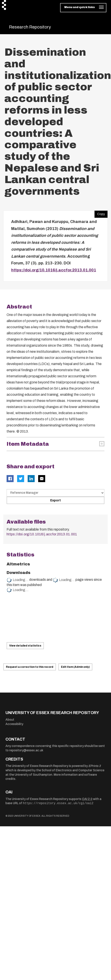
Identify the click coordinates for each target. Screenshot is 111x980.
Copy (100, 213)
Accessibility (14, 724)
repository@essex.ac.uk (26, 750)
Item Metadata (28, 444)
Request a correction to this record (30, 667)
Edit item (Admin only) (75, 667)
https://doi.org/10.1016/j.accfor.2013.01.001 (54, 270)
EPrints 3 (95, 766)
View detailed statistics (25, 646)
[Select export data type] (55, 493)
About (10, 720)
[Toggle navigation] (83, 8)
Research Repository (30, 27)
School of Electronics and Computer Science (73, 770)
